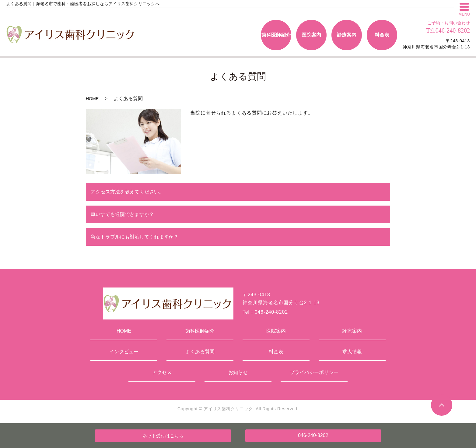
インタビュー (124, 352)
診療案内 (352, 331)
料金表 (276, 352)
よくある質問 (200, 352)
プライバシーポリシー (314, 372)
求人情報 (352, 352)
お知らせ (238, 372)
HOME (92, 99)
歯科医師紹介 (200, 331)
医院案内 (276, 331)
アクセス (162, 372)
